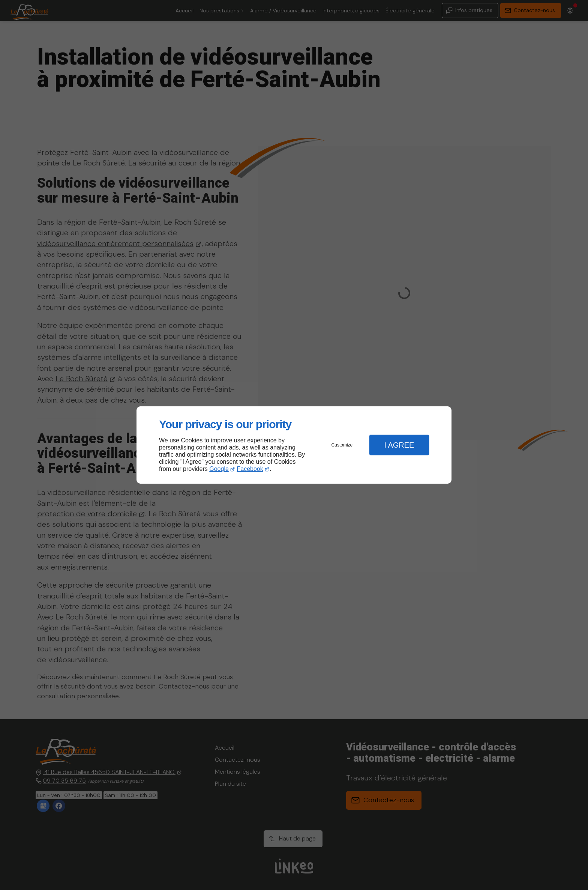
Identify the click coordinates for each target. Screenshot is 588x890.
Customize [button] (342, 445)
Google (219, 469)
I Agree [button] (399, 445)
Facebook (250, 469)
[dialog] (294, 445)
